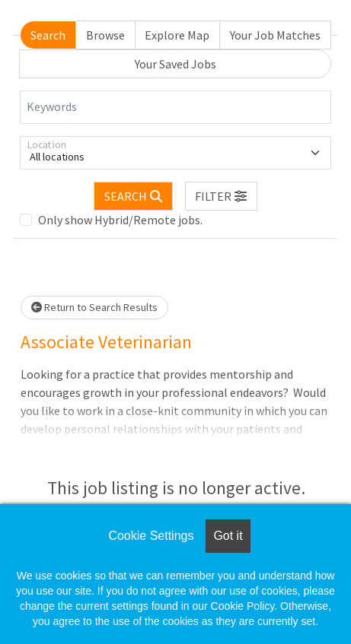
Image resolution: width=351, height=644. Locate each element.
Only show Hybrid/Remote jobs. (120, 220)
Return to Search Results (94, 307)
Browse (105, 35)
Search (48, 35)
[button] (222, 196)
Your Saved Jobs (175, 64)
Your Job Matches (275, 35)
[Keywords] (175, 107)
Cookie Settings (151, 536)
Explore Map (177, 35)
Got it (228, 536)
